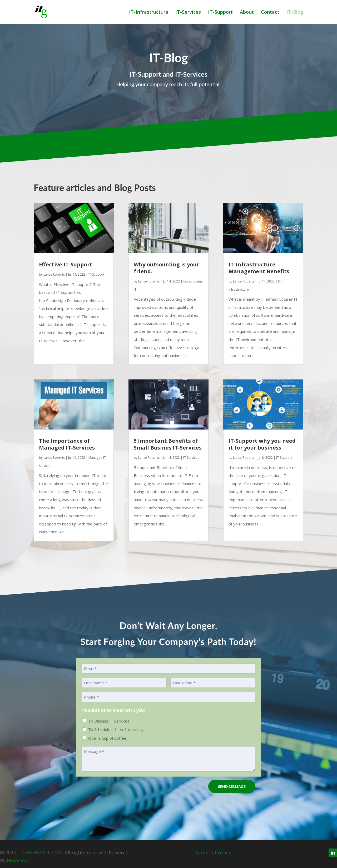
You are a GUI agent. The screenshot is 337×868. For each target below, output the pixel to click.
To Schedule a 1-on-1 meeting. (116, 729)
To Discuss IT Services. (109, 721)
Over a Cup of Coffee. (108, 738)
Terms (202, 852)
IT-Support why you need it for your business (262, 444)
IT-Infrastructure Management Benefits (259, 268)
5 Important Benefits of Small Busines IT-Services (168, 444)
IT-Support (220, 13)
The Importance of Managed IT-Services (67, 444)
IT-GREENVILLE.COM (40, 852)
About (247, 13)
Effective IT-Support (66, 264)
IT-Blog (295, 13)
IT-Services (188, 13)
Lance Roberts (54, 274)
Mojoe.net (18, 860)
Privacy (223, 852)
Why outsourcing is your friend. (167, 268)
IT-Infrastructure (149, 13)
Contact (270, 13)
